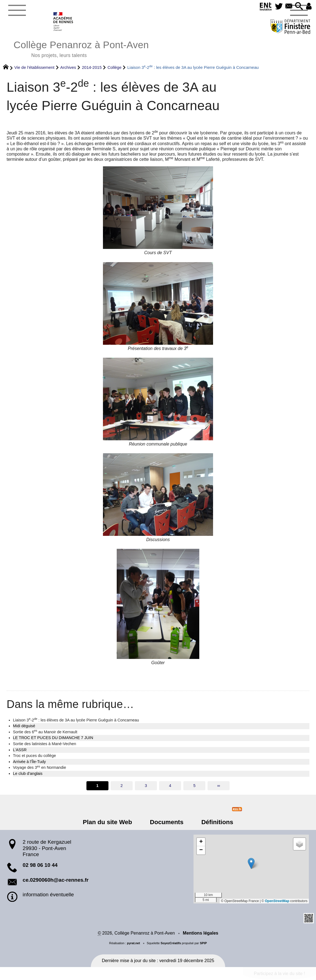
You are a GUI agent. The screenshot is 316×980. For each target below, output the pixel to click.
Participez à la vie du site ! (279, 974)
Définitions (214, 822)
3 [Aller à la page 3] (146, 786)
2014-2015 (92, 67)
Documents (167, 822)
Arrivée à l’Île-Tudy (29, 762)
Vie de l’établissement (34, 67)
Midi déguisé (24, 726)
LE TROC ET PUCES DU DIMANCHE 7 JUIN (53, 738)
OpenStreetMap (277, 901)
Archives (68, 67)
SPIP (203, 943)
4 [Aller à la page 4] (170, 786)
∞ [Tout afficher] (219, 786)
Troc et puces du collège (34, 756)
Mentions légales (201, 933)
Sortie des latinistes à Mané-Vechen (45, 744)
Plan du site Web (111, 822)
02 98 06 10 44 (40, 865)
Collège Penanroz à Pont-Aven (81, 48)
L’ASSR (20, 750)
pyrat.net (133, 943)
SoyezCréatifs (171, 943)
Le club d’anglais (28, 773)
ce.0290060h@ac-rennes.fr (55, 880)
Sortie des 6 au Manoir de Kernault (45, 732)
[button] (298, 6)
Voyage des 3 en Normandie (39, 767)
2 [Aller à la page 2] (122, 786)
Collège (114, 67)
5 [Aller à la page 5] (194, 786)
